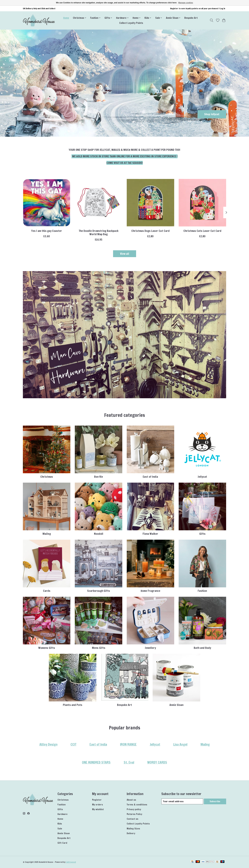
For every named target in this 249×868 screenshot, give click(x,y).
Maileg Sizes (133, 829)
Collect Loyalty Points (131, 23)
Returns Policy (134, 814)
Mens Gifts (99, 648)
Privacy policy (134, 809)
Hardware (62, 814)
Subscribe (215, 801)
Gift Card (62, 843)
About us (131, 800)
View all (125, 254)
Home (66, 18)
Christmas (47, 477)
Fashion (202, 591)
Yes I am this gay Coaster (47, 231)
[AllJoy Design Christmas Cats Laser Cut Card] (202, 203)
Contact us (133, 819)
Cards (47, 591)
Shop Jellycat (211, 114)
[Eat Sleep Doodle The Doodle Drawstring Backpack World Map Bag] (99, 203)
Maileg (47, 534)
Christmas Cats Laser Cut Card (202, 231)
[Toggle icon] (212, 20)
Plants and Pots (73, 705)
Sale (60, 829)
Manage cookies (186, 3)
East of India (150, 477)
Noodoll (99, 534)
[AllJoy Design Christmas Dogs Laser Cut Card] (150, 203)
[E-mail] (182, 801)
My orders (98, 805)
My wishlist (98, 809)
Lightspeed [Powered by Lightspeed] (71, 862)
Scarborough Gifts (99, 591)
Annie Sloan (176, 705)
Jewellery (150, 648)
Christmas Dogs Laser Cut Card (150, 231)
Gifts (202, 534)
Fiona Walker (150, 534)
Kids (60, 824)
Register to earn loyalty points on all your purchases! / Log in (198, 9)
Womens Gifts (47, 648)
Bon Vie (99, 477)
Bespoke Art (191, 18)
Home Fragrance (150, 591)
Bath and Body (202, 648)
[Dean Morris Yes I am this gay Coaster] (47, 203)
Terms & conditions (137, 805)
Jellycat (202, 477)
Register (97, 800)
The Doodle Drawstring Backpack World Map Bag (99, 232)
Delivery (131, 833)
